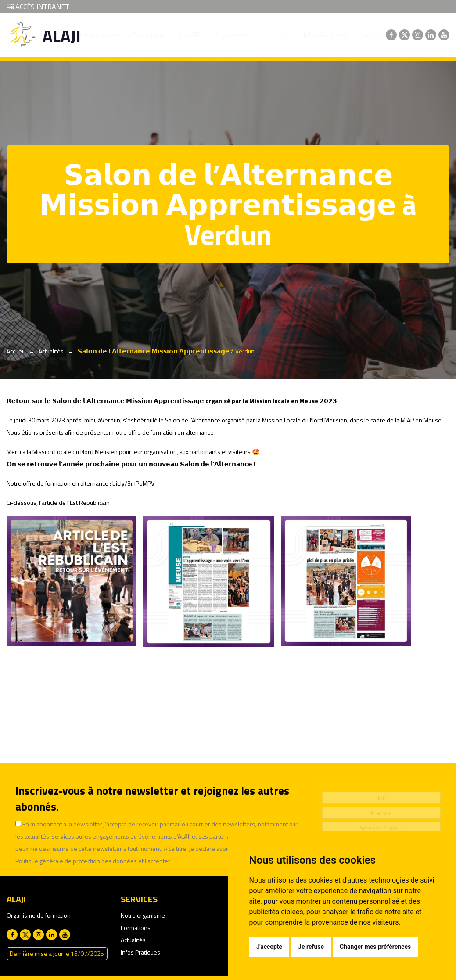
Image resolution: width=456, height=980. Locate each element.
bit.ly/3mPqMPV (133, 483)
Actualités (51, 351)
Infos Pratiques (140, 952)
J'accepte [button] (269, 947)
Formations (136, 928)
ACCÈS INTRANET (38, 7)
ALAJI (62, 36)
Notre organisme (143, 915)
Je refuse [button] (311, 947)
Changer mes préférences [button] (375, 947)
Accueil (16, 351)
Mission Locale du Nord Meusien (75, 452)
